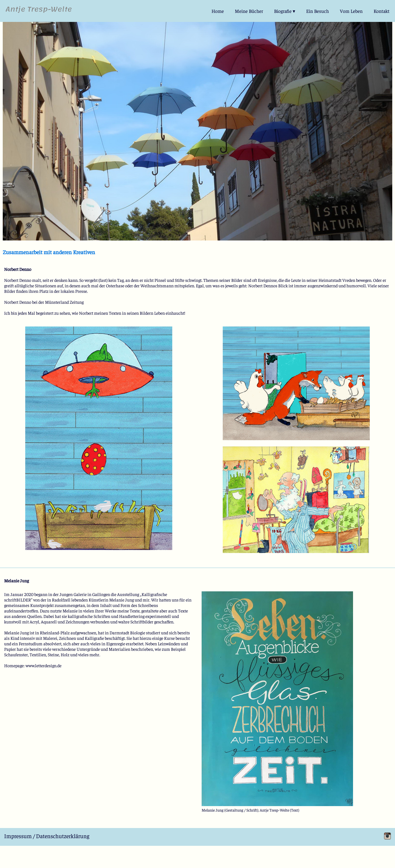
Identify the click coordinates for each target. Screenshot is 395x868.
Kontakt (382, 11)
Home (218, 11)
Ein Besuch (318, 11)
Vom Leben (351, 11)
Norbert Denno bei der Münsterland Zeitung (44, 302)
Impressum (18, 836)
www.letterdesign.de (43, 665)
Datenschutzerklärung (63, 836)
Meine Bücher (249, 11)
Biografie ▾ (285, 11)
